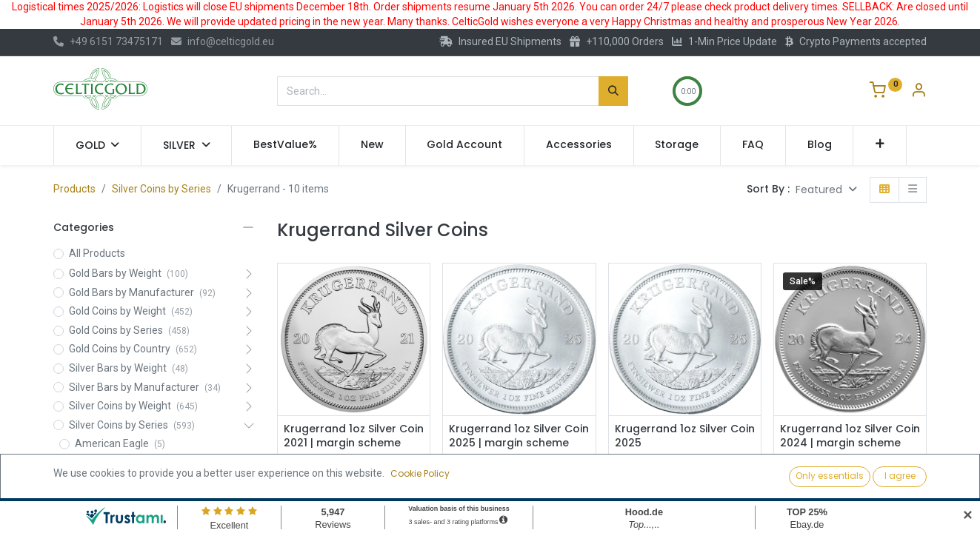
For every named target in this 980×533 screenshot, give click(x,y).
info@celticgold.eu (223, 41)
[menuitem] (285, 145)
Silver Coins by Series (161, 189)
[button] (880, 145)
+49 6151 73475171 (108, 41)
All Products (97, 253)
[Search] (613, 91)
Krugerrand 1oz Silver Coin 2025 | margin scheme (519, 436)
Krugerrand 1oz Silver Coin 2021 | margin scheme (354, 436)
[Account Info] (919, 92)
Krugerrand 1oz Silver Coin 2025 (685, 436)
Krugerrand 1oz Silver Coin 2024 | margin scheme (850, 436)
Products (74, 189)
